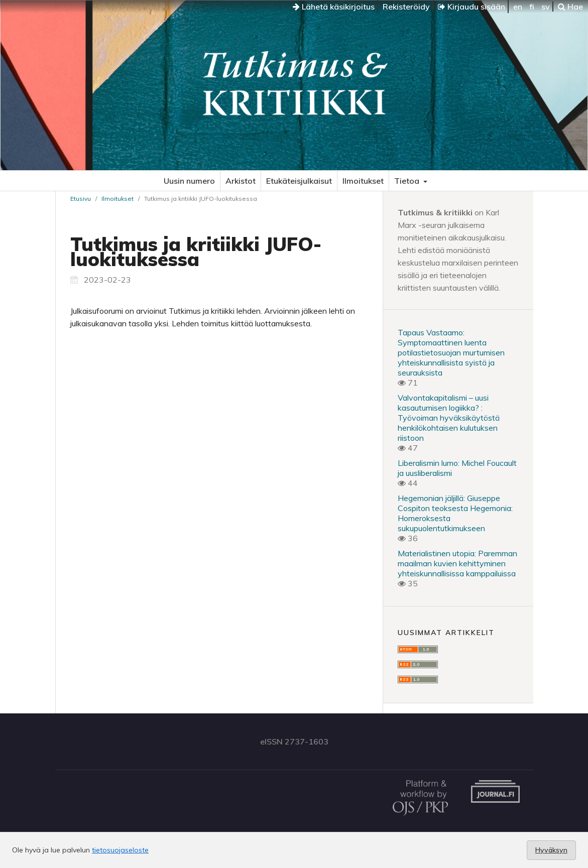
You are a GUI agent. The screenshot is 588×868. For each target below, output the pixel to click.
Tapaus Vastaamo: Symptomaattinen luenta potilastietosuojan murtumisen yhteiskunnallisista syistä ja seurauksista (451, 352)
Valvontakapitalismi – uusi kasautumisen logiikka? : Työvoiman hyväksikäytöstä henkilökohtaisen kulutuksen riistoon (449, 418)
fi (532, 7)
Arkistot (241, 181)
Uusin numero (189, 181)
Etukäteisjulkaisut (299, 181)
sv (546, 7)
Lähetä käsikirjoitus (334, 7)
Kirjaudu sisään (472, 7)
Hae (570, 7)
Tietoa (408, 181)
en (518, 7)
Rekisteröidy (406, 7)
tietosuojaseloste (120, 850)
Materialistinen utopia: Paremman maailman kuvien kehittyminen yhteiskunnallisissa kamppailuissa (457, 563)
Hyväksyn (551, 850)
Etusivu (81, 199)
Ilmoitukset (363, 181)
